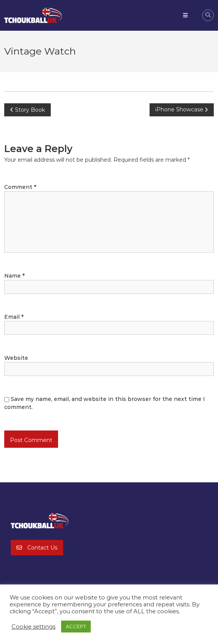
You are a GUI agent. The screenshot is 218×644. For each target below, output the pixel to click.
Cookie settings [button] (33, 627)
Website (16, 358)
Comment (20, 187)
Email (14, 317)
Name (14, 276)
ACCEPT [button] (76, 626)
